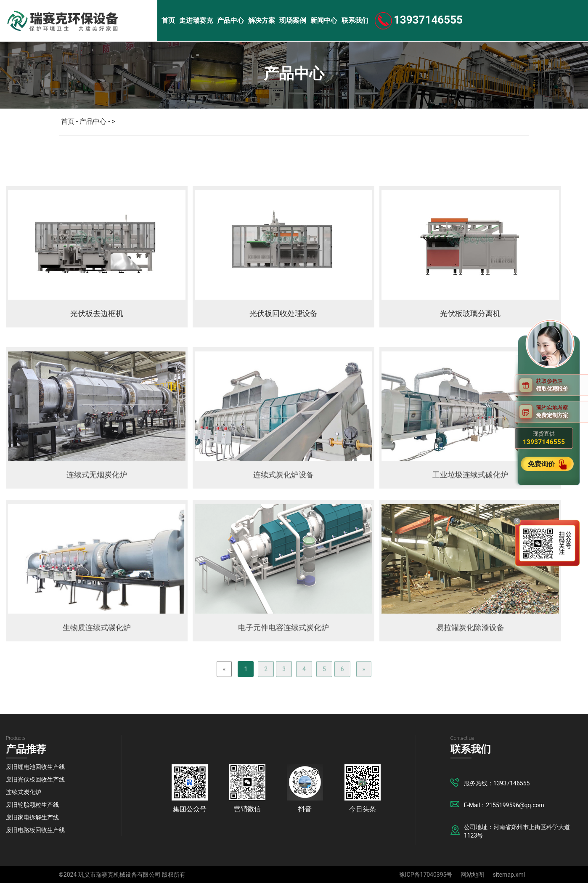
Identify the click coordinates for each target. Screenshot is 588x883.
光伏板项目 (89, 157)
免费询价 (542, 464)
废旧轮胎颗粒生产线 (32, 805)
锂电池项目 (32, 157)
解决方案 (262, 20)
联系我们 (355, 20)
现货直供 (544, 438)
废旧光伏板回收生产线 (35, 779)
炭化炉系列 (147, 157)
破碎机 (242, 157)
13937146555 (428, 20)
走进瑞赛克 (196, 20)
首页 (168, 20)
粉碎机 (286, 157)
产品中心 (230, 20)
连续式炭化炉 (24, 792)
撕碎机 (198, 157)
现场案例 (293, 20)
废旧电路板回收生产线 (35, 830)
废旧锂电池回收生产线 (35, 767)
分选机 (330, 157)
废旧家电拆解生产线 (32, 817)
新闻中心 (324, 20)
